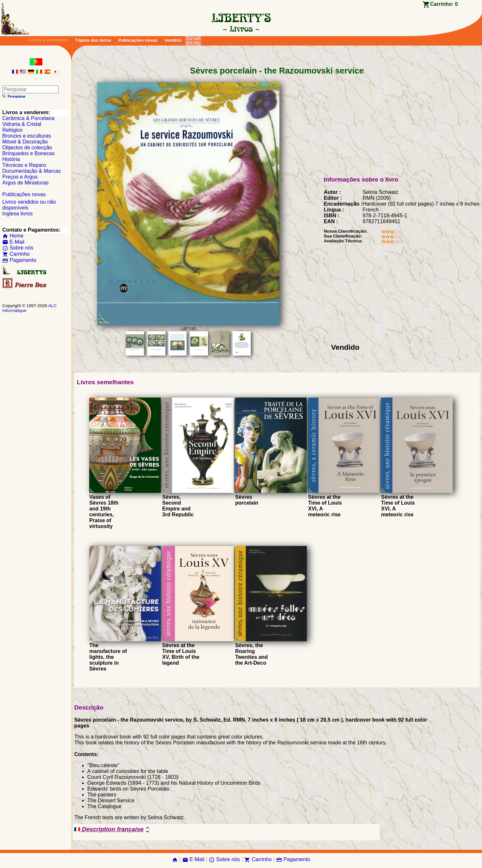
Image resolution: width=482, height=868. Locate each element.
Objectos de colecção (27, 148)
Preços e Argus (20, 177)
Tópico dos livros (93, 40)
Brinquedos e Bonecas (28, 153)
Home (13, 236)
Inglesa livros (17, 214)
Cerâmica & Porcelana (28, 118)
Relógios (12, 130)
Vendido (173, 40)
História (11, 159)
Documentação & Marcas (32, 171)
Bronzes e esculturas (27, 136)
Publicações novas (138, 40)
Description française (113, 830)
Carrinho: (444, 4)
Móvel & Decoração (25, 142)
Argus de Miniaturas (25, 183)
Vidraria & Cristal (22, 124)
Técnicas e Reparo (24, 165)
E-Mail (13, 242)
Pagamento (19, 260)
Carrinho (16, 254)
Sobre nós (18, 248)
